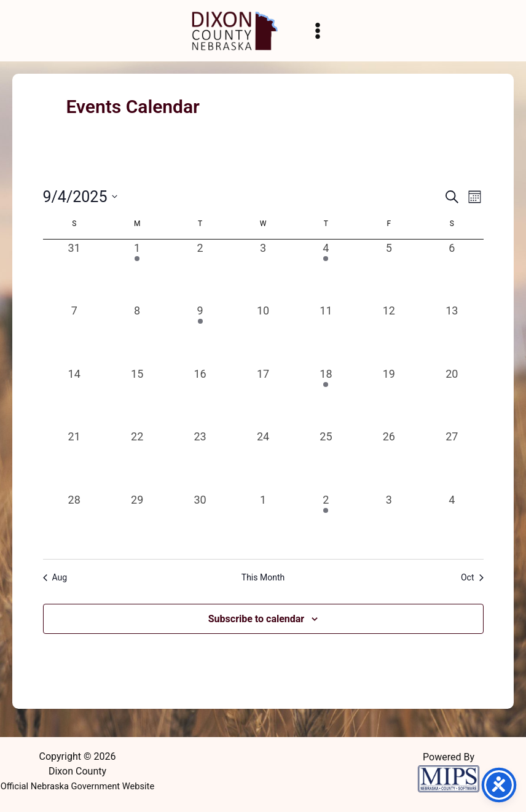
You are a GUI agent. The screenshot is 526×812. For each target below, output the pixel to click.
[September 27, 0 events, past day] (452, 459)
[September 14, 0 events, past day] (74, 397)
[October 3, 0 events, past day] (389, 523)
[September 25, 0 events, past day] (326, 459)
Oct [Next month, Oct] (472, 577)
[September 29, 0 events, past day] (137, 523)
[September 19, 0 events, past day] (389, 397)
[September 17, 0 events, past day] (263, 397)
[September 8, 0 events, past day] (137, 334)
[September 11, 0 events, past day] (326, 334)
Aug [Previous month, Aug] (55, 577)
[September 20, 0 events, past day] (452, 397)
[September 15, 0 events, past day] (137, 397)
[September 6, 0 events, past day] (452, 271)
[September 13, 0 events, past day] (452, 334)
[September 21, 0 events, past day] (74, 459)
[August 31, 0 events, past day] (74, 271)
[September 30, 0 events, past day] (200, 523)
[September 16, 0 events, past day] (200, 397)
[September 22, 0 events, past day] (137, 459)
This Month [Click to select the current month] (263, 577)
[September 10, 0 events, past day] (263, 334)
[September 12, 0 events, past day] (389, 334)
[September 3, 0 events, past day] (263, 271)
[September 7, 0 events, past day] (74, 334)
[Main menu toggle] (318, 31)
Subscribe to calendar (256, 619)
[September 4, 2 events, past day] (326, 271)
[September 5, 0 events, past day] (389, 271)
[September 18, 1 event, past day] (326, 397)
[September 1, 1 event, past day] (137, 271)
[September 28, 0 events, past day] (74, 523)
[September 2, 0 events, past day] (200, 271)
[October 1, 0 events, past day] (263, 523)
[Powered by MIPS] (449, 778)
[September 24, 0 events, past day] (263, 459)
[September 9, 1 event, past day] (200, 334)
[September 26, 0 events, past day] (389, 459)
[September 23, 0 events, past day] (200, 459)
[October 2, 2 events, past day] (326, 523)
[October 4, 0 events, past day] (452, 523)
